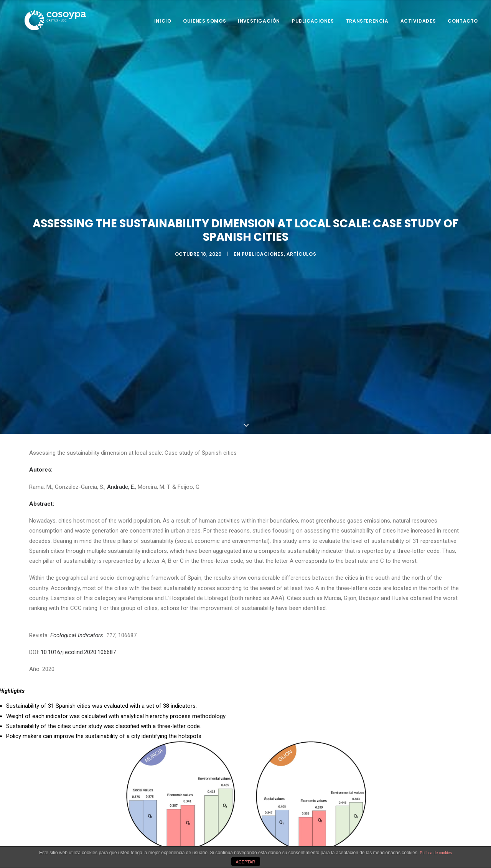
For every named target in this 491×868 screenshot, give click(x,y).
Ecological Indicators (77, 633)
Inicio (163, 21)
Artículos (301, 253)
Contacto (463, 21)
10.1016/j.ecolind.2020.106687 (78, 650)
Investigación (259, 21)
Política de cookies (436, 853)
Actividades (418, 21)
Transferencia (367, 21)
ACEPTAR (245, 862)
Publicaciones (313, 21)
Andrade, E (120, 485)
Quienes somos (204, 21)
